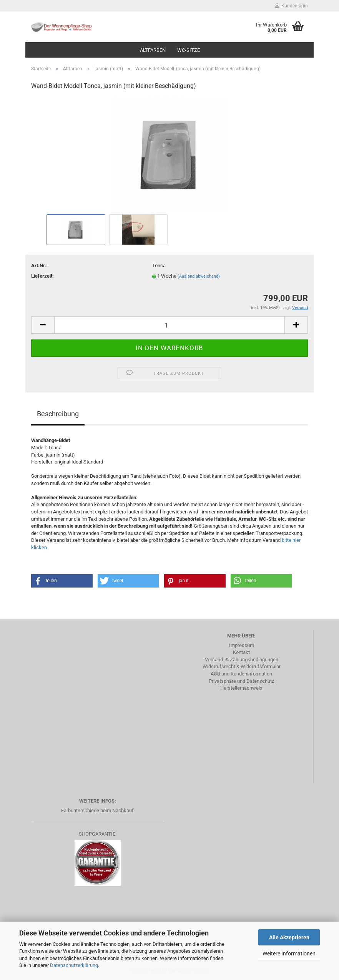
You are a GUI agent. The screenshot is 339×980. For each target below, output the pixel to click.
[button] (62, 581)
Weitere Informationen (289, 954)
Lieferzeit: (42, 276)
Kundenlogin (291, 6)
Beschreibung (58, 414)
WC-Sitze (189, 50)
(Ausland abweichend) (199, 276)
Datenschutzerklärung (74, 965)
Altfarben (153, 50)
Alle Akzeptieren (289, 937)
